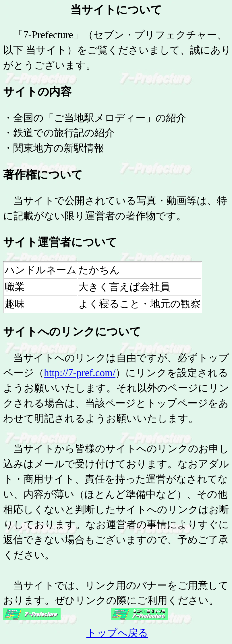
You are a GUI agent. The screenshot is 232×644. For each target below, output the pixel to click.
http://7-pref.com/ (80, 373)
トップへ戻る (117, 633)
